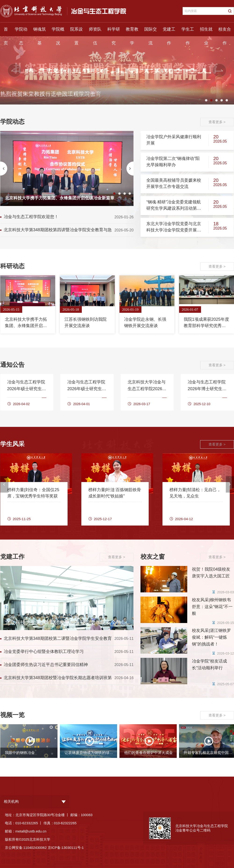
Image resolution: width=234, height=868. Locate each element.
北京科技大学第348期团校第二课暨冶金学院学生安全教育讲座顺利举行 (58, 639)
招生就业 (206, 32)
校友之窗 (153, 557)
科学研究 (114, 32)
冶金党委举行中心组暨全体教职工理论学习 (44, 652)
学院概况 (58, 32)
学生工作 (188, 32)
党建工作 (169, 32)
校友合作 (225, 32)
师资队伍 (95, 32)
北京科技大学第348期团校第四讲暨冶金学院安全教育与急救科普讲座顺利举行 (58, 231)
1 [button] (206, 100)
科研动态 (12, 266)
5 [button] (227, 100)
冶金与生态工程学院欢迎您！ (31, 217)
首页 (6, 32)
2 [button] (211, 100)
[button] (15, 70)
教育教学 (132, 32)
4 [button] (222, 100)
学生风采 (12, 444)
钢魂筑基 (40, 32)
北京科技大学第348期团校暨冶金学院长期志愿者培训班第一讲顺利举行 (58, 679)
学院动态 (21, 32)
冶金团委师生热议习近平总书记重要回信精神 (46, 665)
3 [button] (216, 100)
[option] (67, 168)
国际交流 (151, 32)
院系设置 (76, 32)
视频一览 (12, 715)
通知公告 (12, 365)
